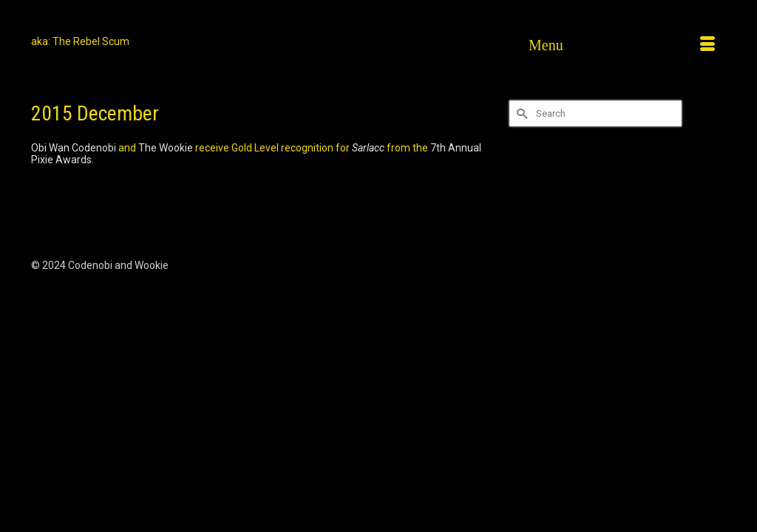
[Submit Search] (520, 113)
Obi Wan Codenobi (74, 148)
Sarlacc (368, 148)
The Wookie (166, 148)
